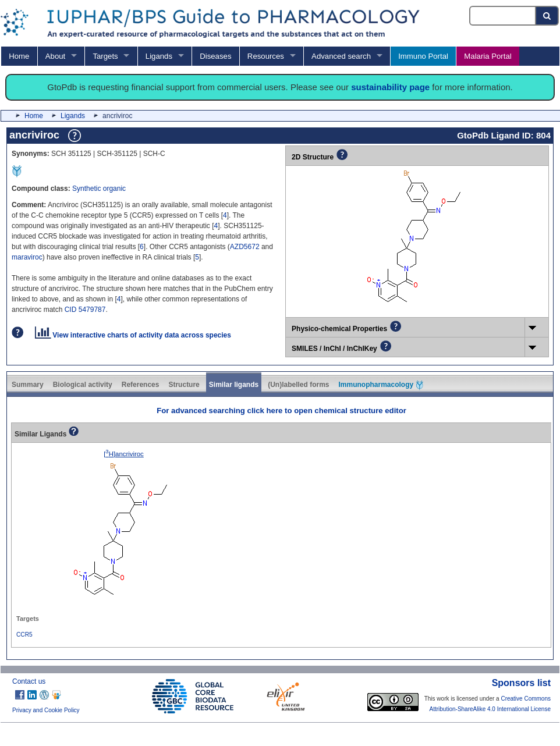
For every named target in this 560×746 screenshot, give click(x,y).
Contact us (29, 681)
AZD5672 (245, 247)
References (141, 385)
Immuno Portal (423, 56)
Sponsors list (521, 683)
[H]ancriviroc (124, 454)
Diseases (215, 56)
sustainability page (390, 87)
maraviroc (27, 257)
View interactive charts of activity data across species (133, 335)
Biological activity (83, 385)
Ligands (159, 56)
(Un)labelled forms (298, 385)
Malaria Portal (488, 56)
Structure (184, 385)
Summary (28, 385)
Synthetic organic (99, 189)
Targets (105, 56)
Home (19, 56)
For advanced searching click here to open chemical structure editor (281, 411)
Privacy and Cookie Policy (46, 710)
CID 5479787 (85, 310)
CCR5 (24, 635)
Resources (266, 56)
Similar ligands (234, 385)
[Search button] (547, 16)
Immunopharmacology (381, 385)
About (55, 56)
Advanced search (341, 56)
